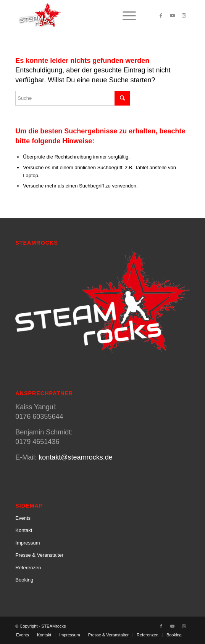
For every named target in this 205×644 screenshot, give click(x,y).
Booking (24, 580)
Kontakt (24, 530)
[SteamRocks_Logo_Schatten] (85, 16)
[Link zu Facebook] (161, 16)
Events (23, 518)
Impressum (27, 543)
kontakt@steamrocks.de (75, 457)
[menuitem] (125, 16)
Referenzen (28, 568)
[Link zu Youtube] (173, 16)
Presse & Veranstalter (39, 555)
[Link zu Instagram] (184, 16)
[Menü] (125, 16)
